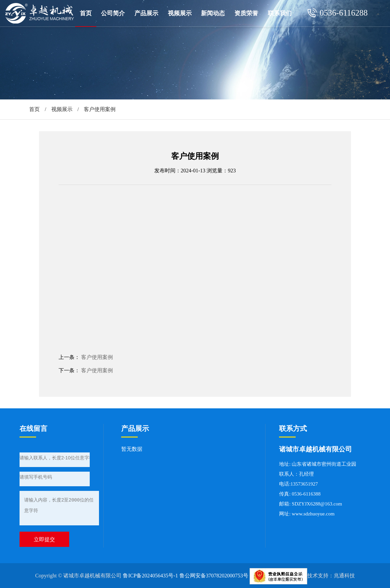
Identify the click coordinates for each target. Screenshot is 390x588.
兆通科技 (344, 576)
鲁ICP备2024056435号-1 (150, 576)
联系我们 (280, 13)
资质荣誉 (246, 13)
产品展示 (146, 13)
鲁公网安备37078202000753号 (214, 576)
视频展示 (180, 13)
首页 (86, 13)
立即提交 (44, 539)
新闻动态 (213, 13)
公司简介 (113, 13)
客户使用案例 (97, 357)
